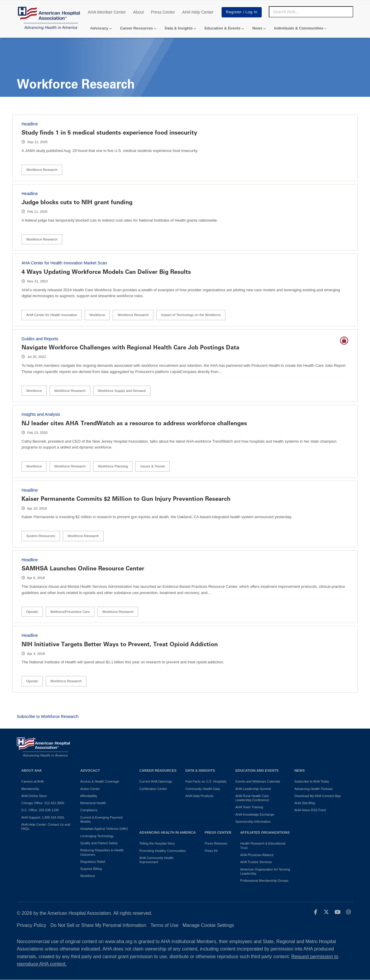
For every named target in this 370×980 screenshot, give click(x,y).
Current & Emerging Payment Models (101, 819)
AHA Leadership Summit (253, 789)
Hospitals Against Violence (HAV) (104, 829)
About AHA (32, 770)
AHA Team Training (249, 807)
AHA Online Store (34, 796)
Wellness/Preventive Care (70, 612)
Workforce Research (42, 170)
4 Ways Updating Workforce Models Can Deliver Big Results (106, 272)
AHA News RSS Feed (310, 810)
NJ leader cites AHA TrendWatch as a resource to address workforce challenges (134, 423)
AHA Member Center (107, 12)
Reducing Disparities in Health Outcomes (102, 852)
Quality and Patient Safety (99, 843)
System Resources (41, 536)
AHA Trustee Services (256, 862)
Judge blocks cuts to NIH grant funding (77, 202)
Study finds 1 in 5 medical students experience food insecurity (109, 132)
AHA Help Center (198, 12)
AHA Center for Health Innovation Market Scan (64, 263)
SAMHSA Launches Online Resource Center (83, 568)
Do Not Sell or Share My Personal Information (98, 925)
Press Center (163, 12)
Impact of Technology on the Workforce (191, 315)
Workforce (97, 315)
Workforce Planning (113, 466)
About (139, 12)
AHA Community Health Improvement (156, 860)
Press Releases (216, 843)
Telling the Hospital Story (157, 843)
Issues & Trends (153, 466)
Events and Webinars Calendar (258, 781)
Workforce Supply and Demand (122, 391)
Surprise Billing (91, 869)
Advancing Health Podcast (313, 789)
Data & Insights (179, 28)
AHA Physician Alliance (257, 855)
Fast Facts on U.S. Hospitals (206, 781)
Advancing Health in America (167, 832)
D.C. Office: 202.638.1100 (40, 810)
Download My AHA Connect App (318, 796)
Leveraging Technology (97, 836)
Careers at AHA (32, 781)
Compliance (89, 810)
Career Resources (136, 28)
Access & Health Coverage (100, 781)
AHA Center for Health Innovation (52, 315)
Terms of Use (164, 925)
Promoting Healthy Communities (163, 851)
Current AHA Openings (156, 781)
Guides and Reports (40, 339)
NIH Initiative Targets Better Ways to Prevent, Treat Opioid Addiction (120, 644)
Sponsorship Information (253, 822)
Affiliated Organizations (265, 832)
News (257, 28)
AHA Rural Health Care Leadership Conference (252, 798)
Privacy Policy (32, 925)
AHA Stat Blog (305, 803)
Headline (30, 124)
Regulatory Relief (93, 862)
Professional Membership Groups (264, 881)
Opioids (32, 612)
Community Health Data (203, 789)
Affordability (89, 796)
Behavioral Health (93, 803)
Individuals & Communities (299, 28)
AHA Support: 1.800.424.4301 (43, 817)
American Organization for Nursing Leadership (265, 871)
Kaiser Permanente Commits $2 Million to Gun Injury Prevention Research (126, 499)
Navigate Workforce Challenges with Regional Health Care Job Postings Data (130, 347)
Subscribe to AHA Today (312, 781)
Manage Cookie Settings (208, 925)
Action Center (90, 789)
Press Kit (211, 851)
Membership (30, 789)
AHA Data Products (199, 796)
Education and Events (257, 770)
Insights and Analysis (41, 414)
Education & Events (222, 28)
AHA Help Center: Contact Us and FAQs (46, 827)
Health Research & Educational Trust (263, 845)
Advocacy (99, 28)
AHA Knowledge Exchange (255, 814)
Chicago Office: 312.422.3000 (43, 803)
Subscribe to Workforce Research (48, 716)
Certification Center (153, 789)
